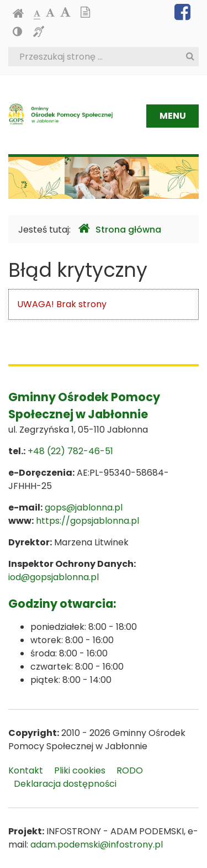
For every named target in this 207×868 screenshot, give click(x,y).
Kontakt (26, 770)
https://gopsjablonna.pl (87, 521)
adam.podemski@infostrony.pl (97, 845)
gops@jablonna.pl (84, 507)
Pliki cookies (80, 770)
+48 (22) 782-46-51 (70, 451)
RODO (130, 770)
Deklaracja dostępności (65, 784)
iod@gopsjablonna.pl (54, 577)
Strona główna (120, 229)
